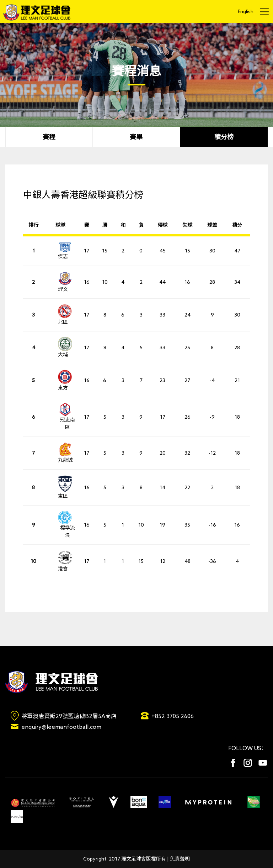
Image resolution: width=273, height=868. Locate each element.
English (246, 11)
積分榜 (224, 137)
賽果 (136, 137)
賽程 (49, 137)
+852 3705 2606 (173, 716)
